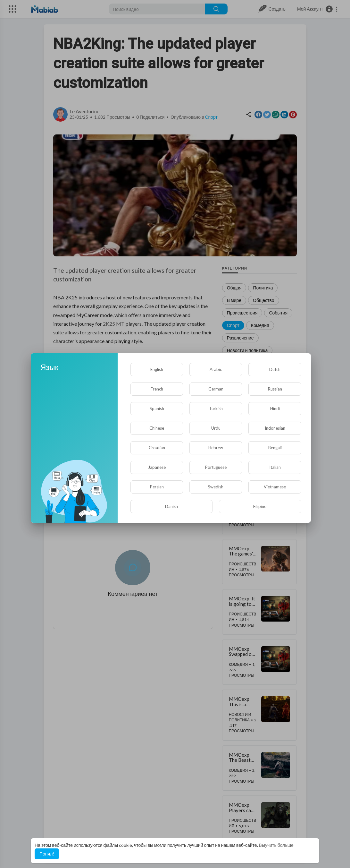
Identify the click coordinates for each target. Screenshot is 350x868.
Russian (275, 389)
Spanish (157, 408)
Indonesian (275, 428)
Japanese (157, 467)
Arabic (216, 369)
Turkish (216, 408)
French (157, 389)
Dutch (275, 369)
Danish (171, 506)
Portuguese (216, 467)
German (216, 389)
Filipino (260, 506)
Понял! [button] (47, 854)
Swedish (216, 487)
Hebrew (216, 448)
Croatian (157, 448)
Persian (157, 487)
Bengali (275, 448)
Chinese (157, 428)
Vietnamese (275, 487)
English (157, 369)
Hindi (275, 408)
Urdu (216, 428)
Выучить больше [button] (276, 845)
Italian (275, 467)
